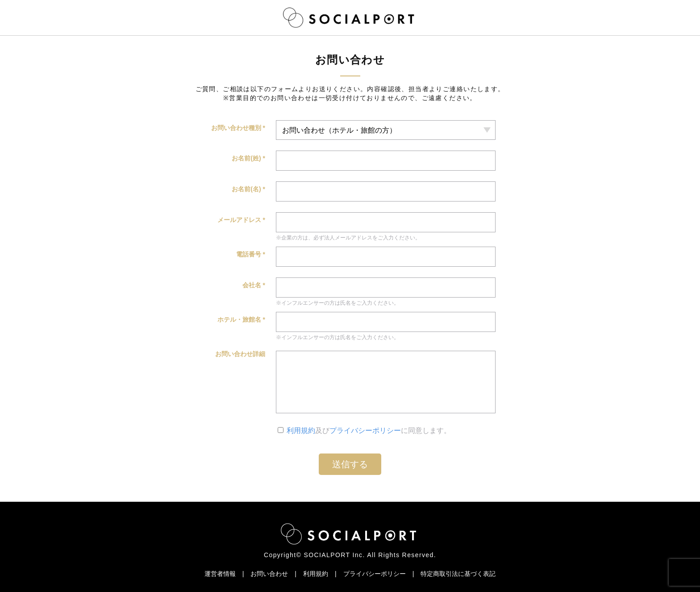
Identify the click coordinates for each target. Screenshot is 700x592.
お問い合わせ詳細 (240, 354)
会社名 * (254, 285)
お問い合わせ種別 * (238, 128)
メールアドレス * (241, 220)
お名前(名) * (248, 189)
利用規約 (301, 430)
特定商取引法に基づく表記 (458, 574)
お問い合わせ (269, 574)
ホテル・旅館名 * (241, 319)
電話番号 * (251, 254)
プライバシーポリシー (365, 430)
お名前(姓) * (248, 158)
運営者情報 (220, 574)
